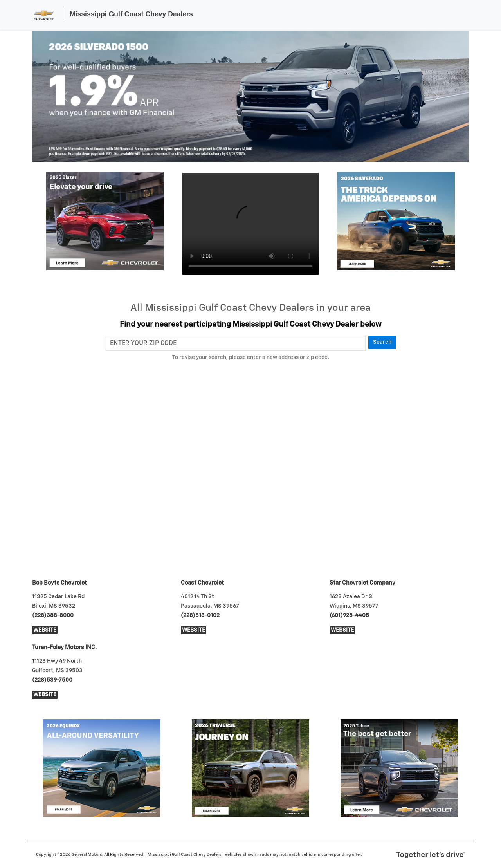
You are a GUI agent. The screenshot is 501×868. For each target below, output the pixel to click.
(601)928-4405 (349, 615)
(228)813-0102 (200, 615)
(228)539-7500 (52, 680)
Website (45, 630)
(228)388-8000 (53, 615)
